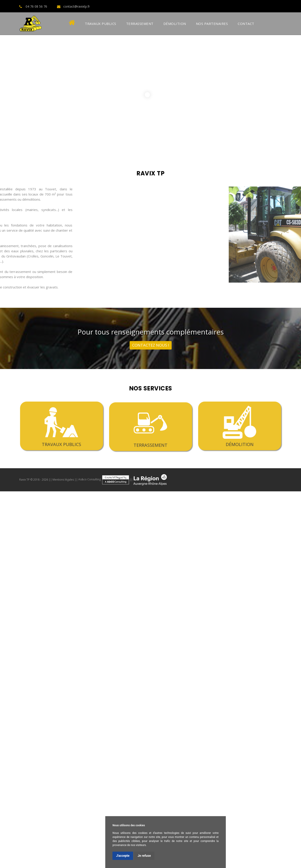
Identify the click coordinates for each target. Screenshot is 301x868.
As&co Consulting (104, 479)
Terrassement (140, 24)
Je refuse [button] (144, 856)
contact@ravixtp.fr (77, 6)
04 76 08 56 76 (36, 6)
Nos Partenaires (212, 24)
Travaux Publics (101, 24)
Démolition (175, 24)
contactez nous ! (150, 342)
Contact (246, 24)
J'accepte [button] (123, 856)
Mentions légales (63, 479)
